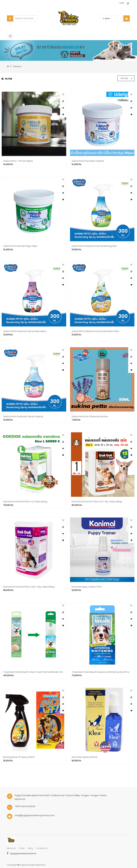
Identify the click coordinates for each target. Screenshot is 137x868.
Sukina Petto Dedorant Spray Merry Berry (25, 331)
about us (11, 848)
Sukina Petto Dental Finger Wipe (20, 246)
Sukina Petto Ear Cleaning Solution (90, 417)
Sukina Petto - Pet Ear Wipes (18, 161)
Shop (22, 848)
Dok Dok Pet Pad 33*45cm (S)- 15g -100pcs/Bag (97, 502)
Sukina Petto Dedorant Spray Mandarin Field (95, 331)
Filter (7, 79)
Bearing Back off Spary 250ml (19, 757)
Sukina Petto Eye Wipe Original (88, 161)
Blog (31, 848)
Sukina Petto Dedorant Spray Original (23, 417)
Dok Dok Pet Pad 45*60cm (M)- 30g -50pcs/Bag (29, 587)
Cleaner (17, 66)
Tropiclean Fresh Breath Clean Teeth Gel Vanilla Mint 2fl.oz (34, 672)
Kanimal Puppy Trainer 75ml (87, 587)
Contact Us (42, 848)
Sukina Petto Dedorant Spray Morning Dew (94, 246)
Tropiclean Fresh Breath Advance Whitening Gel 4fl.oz (101, 672)
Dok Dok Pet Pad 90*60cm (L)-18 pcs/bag (25, 502)
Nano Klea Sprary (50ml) (85, 757)
